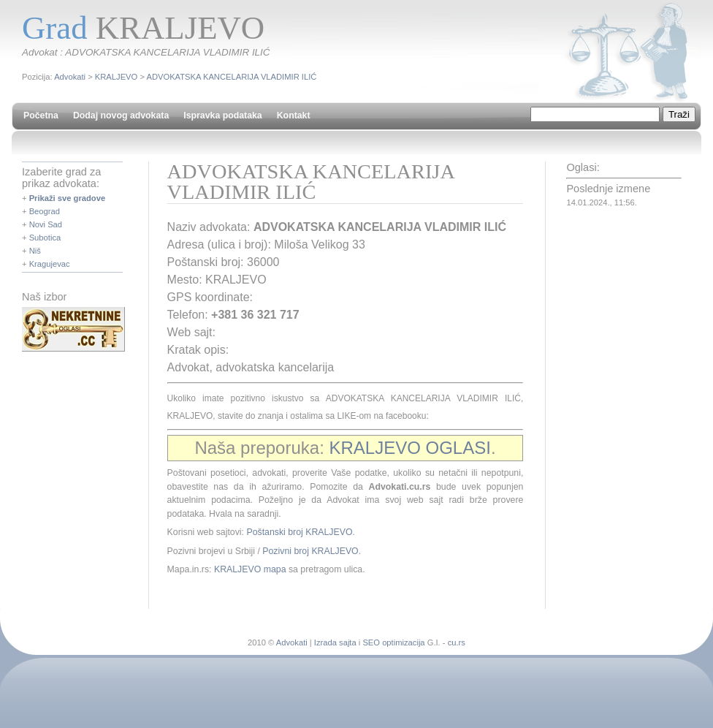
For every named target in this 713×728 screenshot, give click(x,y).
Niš (35, 251)
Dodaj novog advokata (121, 115)
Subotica (45, 238)
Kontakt (294, 115)
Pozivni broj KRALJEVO (310, 551)
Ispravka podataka (222, 115)
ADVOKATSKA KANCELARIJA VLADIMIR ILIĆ (231, 77)
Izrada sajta (335, 642)
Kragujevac (50, 264)
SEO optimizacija (393, 642)
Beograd (45, 211)
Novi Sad (46, 224)
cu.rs (457, 642)
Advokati (70, 77)
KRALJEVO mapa (250, 569)
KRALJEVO (116, 77)
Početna (41, 115)
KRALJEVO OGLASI (409, 448)
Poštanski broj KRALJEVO (299, 532)
